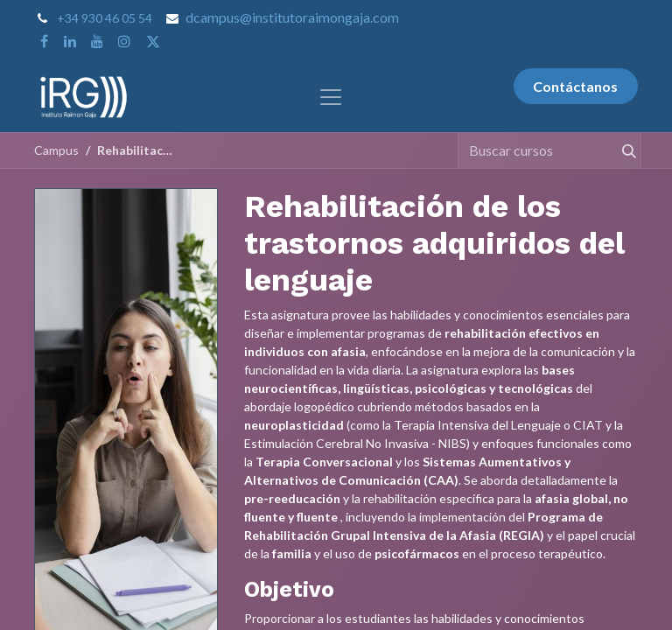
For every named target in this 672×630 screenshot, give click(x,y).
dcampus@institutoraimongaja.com (292, 17)
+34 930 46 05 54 (105, 18)
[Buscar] (621, 150)
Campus (56, 150)
